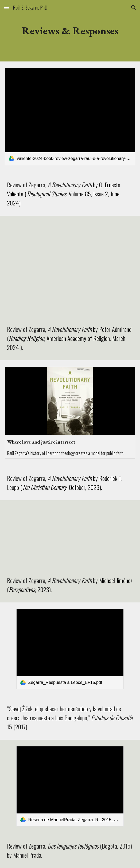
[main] (70, 31)
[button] (6, 7)
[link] (70, 117)
